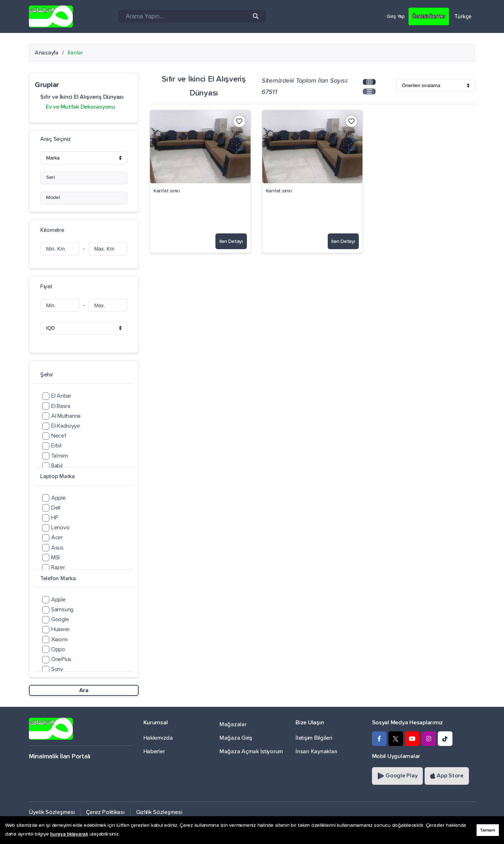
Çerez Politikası (105, 812)
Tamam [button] (488, 830)
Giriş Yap (386, 16)
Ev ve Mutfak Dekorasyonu (80, 107)
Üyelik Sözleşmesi (52, 812)
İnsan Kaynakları (316, 751)
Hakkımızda (158, 738)
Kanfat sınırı (167, 191)
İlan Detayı (226, 239)
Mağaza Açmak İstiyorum (251, 751)
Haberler (154, 751)
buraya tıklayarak (69, 834)
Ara (84, 690)
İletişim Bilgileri (314, 738)
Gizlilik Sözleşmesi (159, 812)
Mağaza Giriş (236, 738)
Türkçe (463, 16)
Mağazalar (233, 724)
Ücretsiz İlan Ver (425, 16)
